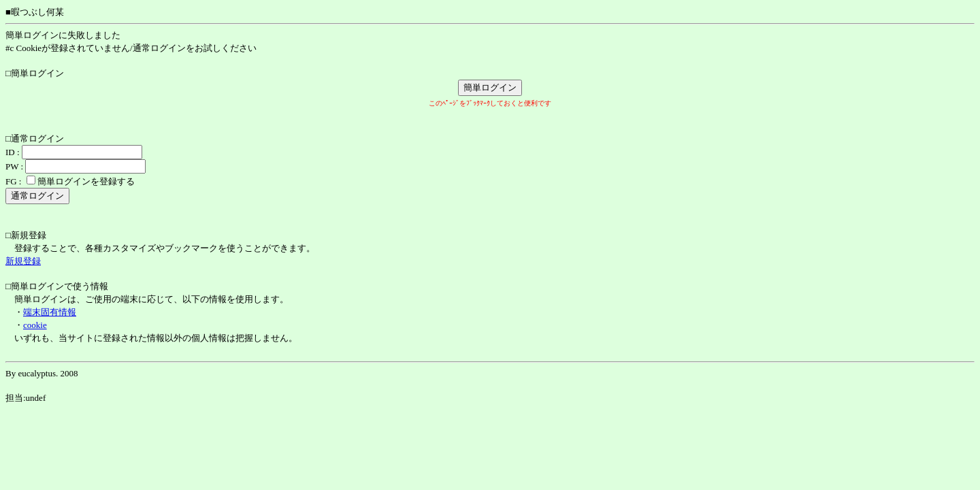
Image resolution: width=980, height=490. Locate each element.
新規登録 (23, 261)
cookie (35, 325)
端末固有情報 (50, 312)
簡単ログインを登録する (86, 181)
